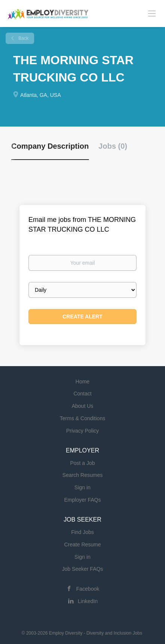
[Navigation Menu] (152, 13)
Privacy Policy (82, 431)
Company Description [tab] (50, 146)
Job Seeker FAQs (82, 569)
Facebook (88, 589)
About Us (82, 406)
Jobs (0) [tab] (113, 146)
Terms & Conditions (82, 418)
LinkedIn (88, 601)
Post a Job (82, 463)
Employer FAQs (82, 500)
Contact (82, 394)
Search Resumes (82, 475)
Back (23, 38)
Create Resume (82, 544)
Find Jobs (83, 532)
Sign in (83, 487)
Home (82, 382)
